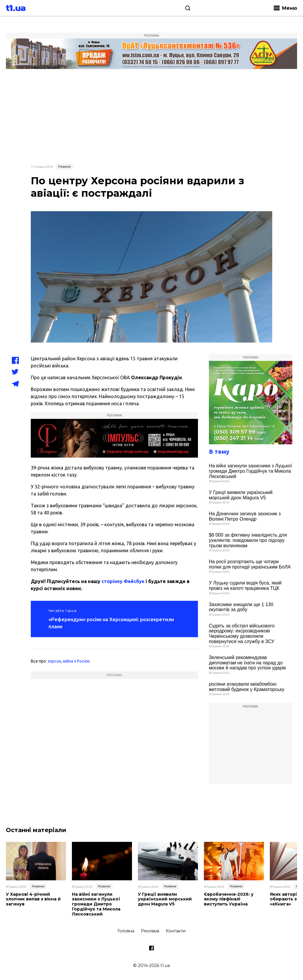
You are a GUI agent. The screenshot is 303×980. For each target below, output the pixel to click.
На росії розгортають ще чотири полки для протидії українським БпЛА (250, 564)
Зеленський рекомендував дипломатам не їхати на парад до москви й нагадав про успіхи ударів (247, 663)
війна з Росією (76, 661)
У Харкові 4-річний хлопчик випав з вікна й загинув (33, 899)
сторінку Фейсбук (123, 581)
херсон (54, 661)
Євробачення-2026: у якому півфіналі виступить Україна (229, 899)
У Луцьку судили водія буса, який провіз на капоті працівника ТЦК (245, 586)
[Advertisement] (151, 116)
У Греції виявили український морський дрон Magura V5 (241, 495)
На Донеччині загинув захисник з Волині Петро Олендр (245, 516)
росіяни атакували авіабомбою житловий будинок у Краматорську (247, 687)
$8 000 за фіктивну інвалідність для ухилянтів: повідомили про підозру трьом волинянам (248, 540)
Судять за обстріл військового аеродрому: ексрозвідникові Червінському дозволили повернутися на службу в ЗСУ (242, 634)
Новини (65, 167)
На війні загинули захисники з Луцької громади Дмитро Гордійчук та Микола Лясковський (250, 471)
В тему (219, 452)
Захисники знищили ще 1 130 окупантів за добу (241, 607)
